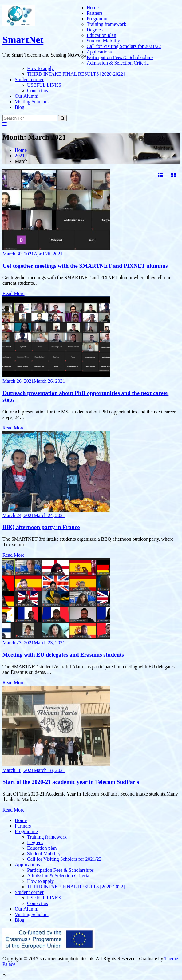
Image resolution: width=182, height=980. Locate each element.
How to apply (40, 68)
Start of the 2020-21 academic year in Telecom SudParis (71, 782)
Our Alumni (27, 96)
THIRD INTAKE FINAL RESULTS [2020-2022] (76, 74)
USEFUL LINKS (44, 85)
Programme (98, 19)
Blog (20, 107)
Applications (99, 52)
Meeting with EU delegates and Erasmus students (63, 655)
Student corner (29, 79)
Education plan (101, 35)
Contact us (38, 91)
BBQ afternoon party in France (41, 527)
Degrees (95, 30)
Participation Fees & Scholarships (120, 57)
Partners (95, 13)
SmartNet (23, 40)
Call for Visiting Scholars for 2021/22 (124, 46)
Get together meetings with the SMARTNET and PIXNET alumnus (85, 266)
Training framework (107, 24)
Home (93, 8)
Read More (14, 293)
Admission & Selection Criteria (118, 63)
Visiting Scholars (32, 102)
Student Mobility (103, 41)
